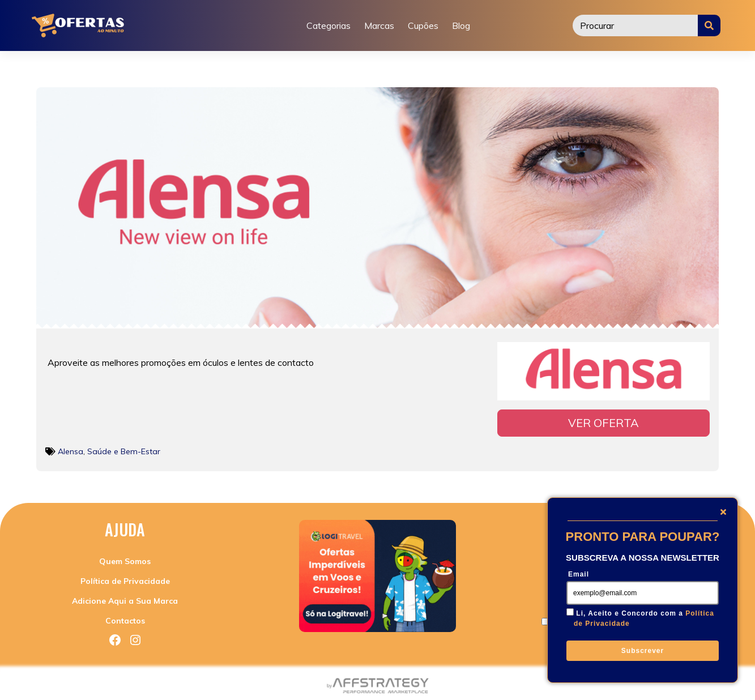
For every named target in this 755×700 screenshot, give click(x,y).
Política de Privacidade (125, 578)
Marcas (379, 25)
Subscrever (643, 651)
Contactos (125, 617)
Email (579, 574)
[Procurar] (635, 25)
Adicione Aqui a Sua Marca (125, 597)
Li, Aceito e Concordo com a (644, 618)
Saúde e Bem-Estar (124, 448)
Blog (461, 25)
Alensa (71, 448)
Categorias (329, 25)
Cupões (423, 25)
